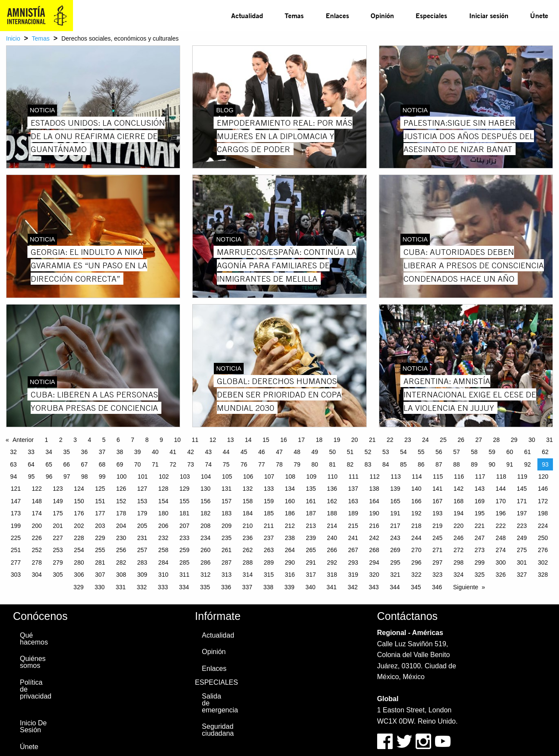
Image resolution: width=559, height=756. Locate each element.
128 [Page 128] (163, 489)
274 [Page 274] (500, 550)
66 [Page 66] (67, 464)
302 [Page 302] (543, 562)
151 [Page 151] (100, 501)
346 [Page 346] (437, 587)
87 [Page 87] (439, 464)
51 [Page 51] (350, 452)
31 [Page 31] (549, 440)
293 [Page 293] (353, 562)
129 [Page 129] (184, 489)
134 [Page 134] (290, 489)
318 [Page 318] (332, 575)
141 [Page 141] (437, 489)
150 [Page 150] (79, 501)
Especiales (431, 15)
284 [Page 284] (163, 562)
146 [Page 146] (543, 489)
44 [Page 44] (226, 452)
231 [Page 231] (142, 538)
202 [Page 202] (79, 526)
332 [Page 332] (142, 587)
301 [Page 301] (522, 562)
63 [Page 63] (13, 464)
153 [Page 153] (142, 501)
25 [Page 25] (443, 440)
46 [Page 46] (262, 452)
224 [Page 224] (543, 526)
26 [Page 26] (461, 440)
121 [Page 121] (16, 489)
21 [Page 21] (372, 440)
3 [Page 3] (75, 440)
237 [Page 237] (268, 538)
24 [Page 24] (426, 440)
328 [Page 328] (543, 575)
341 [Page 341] (332, 587)
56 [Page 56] (439, 452)
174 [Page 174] (37, 513)
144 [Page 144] (500, 489)
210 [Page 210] (248, 526)
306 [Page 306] (79, 575)
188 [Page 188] (332, 513)
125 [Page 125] (100, 489)
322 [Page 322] (416, 575)
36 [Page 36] (84, 452)
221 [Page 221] (480, 526)
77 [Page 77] (262, 464)
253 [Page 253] (58, 550)
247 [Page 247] (480, 538)
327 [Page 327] (522, 575)
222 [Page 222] (500, 526)
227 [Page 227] (58, 538)
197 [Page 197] (522, 513)
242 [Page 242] (374, 538)
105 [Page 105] (227, 476)
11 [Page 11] (195, 440)
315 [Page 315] (268, 575)
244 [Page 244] (416, 538)
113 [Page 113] (395, 476)
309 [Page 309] (142, 575)
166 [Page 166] (416, 501)
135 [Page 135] (311, 489)
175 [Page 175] (58, 513)
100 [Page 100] (122, 476)
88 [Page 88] (457, 464)
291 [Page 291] (311, 562)
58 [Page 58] (474, 452)
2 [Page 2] (61, 440)
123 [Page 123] (58, 489)
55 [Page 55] (421, 452)
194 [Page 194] (459, 513)
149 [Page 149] (58, 501)
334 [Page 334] (184, 587)
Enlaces (337, 15)
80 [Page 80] (315, 464)
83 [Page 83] (368, 464)
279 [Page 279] (58, 562)
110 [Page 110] (332, 476)
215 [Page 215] (353, 526)
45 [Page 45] (244, 452)
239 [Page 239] (311, 538)
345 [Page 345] (416, 587)
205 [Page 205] (142, 526)
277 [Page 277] (16, 562)
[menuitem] (247, 16)
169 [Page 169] (480, 501)
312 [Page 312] (205, 575)
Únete (539, 15)
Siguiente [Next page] (466, 587)
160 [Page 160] (290, 501)
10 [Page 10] (178, 440)
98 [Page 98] (85, 476)
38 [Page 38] (120, 452)
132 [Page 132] (248, 489)
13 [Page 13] (231, 440)
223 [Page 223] (522, 526)
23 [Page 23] (408, 440)
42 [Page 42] (191, 452)
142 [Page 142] (459, 489)
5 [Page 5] (104, 440)
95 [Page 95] (32, 476)
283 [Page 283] (142, 562)
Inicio (13, 38)
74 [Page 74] (209, 464)
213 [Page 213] (311, 526)
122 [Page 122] (37, 489)
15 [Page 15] (266, 440)
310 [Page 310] (163, 575)
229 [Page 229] (100, 538)
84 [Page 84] (386, 464)
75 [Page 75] (226, 464)
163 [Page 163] (353, 501)
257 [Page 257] (142, 550)
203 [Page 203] (100, 526)
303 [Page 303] (16, 575)
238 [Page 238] (290, 538)
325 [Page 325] (480, 575)
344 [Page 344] (395, 587)
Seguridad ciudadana (218, 730)
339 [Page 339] (289, 587)
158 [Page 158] (248, 501)
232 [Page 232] (163, 538)
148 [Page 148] (37, 501)
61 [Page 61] (527, 452)
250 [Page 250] (543, 538)
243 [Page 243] (395, 538)
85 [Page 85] (403, 464)
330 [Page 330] (100, 587)
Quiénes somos (33, 662)
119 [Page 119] (522, 476)
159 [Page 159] (268, 501)
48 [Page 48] (297, 452)
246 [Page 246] (459, 538)
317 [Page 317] (311, 575)
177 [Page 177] (100, 513)
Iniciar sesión (489, 15)
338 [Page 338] (268, 587)
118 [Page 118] (501, 476)
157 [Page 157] (227, 501)
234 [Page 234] (205, 538)
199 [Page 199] (16, 526)
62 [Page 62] (545, 452)
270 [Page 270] (416, 550)
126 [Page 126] (121, 489)
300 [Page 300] (500, 562)
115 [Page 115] (438, 476)
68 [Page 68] (102, 464)
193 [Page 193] (437, 513)
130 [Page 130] (205, 489)
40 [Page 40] (155, 452)
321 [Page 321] (395, 575)
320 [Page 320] (374, 575)
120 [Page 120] (543, 476)
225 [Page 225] (16, 538)
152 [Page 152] (121, 501)
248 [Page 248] (500, 538)
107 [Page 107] (269, 476)
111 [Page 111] (354, 476)
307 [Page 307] (100, 575)
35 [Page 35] (67, 452)
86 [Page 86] (421, 464)
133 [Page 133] (268, 489)
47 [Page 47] (279, 452)
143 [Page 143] (480, 489)
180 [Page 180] (163, 513)
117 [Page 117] (480, 476)
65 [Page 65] (49, 464)
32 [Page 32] (13, 452)
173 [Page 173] (16, 513)
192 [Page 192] (416, 513)
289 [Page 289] (268, 562)
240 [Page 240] (332, 538)
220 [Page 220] (459, 526)
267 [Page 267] (353, 550)
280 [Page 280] (79, 562)
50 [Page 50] (333, 452)
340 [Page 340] (310, 587)
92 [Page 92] (527, 464)
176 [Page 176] (79, 513)
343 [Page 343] (373, 587)
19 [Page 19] (337, 440)
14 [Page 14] (248, 440)
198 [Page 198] (543, 513)
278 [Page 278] (37, 562)
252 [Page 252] (37, 550)
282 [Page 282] (121, 562)
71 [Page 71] (155, 464)
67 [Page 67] (84, 464)
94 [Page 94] (14, 476)
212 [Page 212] (290, 526)
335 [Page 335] (205, 587)
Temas (294, 15)
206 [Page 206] (163, 526)
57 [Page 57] (457, 452)
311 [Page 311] (184, 575)
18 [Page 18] (319, 440)
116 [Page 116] (459, 476)
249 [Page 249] (522, 538)
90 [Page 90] (492, 464)
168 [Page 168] (459, 501)
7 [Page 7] (133, 440)
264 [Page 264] (290, 550)
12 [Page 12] (213, 440)
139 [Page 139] (395, 489)
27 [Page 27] (479, 440)
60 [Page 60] (510, 452)
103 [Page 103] (185, 476)
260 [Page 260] (205, 550)
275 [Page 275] (522, 550)
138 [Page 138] (374, 489)
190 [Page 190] (374, 513)
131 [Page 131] (227, 489)
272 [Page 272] (459, 550)
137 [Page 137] (353, 489)
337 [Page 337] (247, 587)
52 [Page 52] (368, 452)
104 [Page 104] (206, 476)
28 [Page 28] (496, 440)
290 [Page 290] (290, 562)
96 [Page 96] (49, 476)
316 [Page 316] (290, 575)
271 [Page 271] (437, 550)
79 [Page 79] (297, 464)
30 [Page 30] (532, 440)
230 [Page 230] (121, 538)
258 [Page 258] (163, 550)
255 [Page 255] (100, 550)
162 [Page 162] (332, 501)
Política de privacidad (36, 689)
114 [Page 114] (417, 476)
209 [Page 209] (227, 526)
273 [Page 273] (480, 550)
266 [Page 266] (332, 550)
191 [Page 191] (395, 513)
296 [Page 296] (416, 562)
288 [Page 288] (248, 562)
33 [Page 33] (31, 452)
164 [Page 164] (374, 501)
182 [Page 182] (205, 513)
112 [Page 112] (375, 476)
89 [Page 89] (474, 464)
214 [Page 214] (332, 526)
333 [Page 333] (163, 587)
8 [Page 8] (147, 440)
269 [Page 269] (395, 550)
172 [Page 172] (543, 501)
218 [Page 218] (416, 526)
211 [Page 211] (268, 526)
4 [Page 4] (89, 440)
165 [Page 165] (395, 501)
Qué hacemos (34, 639)
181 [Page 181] (184, 513)
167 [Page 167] (437, 501)
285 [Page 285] (184, 562)
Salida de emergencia (219, 703)
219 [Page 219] (437, 526)
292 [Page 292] (332, 562)
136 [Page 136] (332, 489)
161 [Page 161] (311, 501)
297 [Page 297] (437, 562)
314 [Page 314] (248, 575)
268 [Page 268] (374, 550)
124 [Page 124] (79, 489)
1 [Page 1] (46, 440)
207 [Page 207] (184, 526)
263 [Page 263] (268, 550)
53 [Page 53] (386, 452)
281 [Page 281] (100, 562)
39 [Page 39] (137, 452)
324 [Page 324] (459, 575)
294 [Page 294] (374, 562)
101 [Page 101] (143, 476)
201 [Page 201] (58, 526)
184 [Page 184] (248, 513)
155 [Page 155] (184, 501)
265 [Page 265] (311, 550)
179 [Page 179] (142, 513)
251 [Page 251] (16, 550)
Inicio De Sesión (33, 726)
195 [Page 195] (480, 513)
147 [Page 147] (16, 501)
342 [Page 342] (353, 587)
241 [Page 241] (353, 538)
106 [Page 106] (248, 476)
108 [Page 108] (290, 476)
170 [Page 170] (500, 501)
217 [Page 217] (395, 526)
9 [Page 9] (161, 440)
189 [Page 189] (353, 513)
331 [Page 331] (121, 587)
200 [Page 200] (37, 526)
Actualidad (247, 15)
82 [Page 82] (350, 464)
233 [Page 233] (184, 538)
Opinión (382, 15)
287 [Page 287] (227, 562)
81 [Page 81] (333, 464)
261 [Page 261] (227, 550)
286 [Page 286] (205, 562)
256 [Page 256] (121, 550)
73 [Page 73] (191, 464)
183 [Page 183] (227, 513)
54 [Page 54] (403, 452)
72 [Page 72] (173, 464)
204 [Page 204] (121, 526)
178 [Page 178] (121, 513)
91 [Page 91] (510, 464)
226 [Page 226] (37, 538)
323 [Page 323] (437, 575)
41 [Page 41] (173, 452)
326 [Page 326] (500, 575)
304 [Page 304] (37, 575)
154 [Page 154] (163, 501)
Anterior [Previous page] (23, 440)
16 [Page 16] (284, 440)
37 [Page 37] (102, 452)
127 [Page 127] (142, 489)
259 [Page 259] (184, 550)
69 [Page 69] (120, 464)
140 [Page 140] (416, 489)
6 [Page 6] (118, 440)
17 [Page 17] (302, 440)
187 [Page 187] (311, 513)
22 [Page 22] (390, 440)
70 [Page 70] (137, 464)
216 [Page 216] (374, 526)
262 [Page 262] (248, 550)
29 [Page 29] (514, 440)
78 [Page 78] (279, 464)
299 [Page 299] (480, 562)
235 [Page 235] (227, 538)
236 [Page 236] (248, 538)
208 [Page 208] (205, 526)
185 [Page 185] (268, 513)
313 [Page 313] (227, 575)
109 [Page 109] (311, 476)
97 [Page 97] (67, 476)
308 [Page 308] (121, 575)
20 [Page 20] (355, 440)
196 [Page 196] (500, 513)
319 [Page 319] (353, 575)
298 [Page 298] (459, 562)
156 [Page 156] (205, 501)
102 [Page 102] (164, 476)
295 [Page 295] (395, 562)
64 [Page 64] (31, 464)
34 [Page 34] (49, 452)
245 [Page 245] (437, 538)
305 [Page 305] (58, 575)
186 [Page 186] (290, 513)
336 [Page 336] (226, 587)
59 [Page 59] (492, 452)
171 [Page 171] (522, 501)
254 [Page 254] (79, 550)
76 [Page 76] (244, 464)
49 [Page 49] (315, 452)
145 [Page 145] (522, 489)
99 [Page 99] (102, 476)
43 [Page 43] (209, 452)
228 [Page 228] (79, 538)
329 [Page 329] (78, 587)
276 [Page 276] (543, 550)
